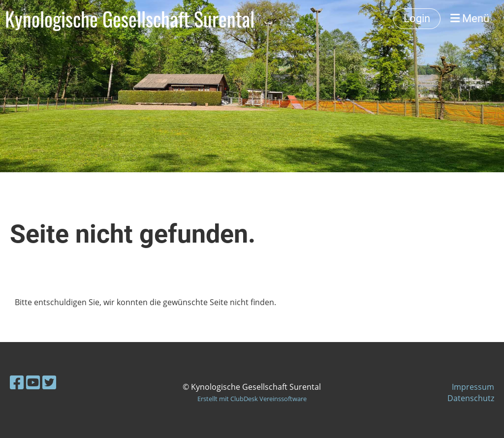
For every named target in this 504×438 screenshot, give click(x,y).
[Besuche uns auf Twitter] (49, 382)
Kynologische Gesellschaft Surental (130, 19)
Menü (470, 18)
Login (417, 18)
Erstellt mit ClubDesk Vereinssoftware (252, 399)
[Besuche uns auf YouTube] (33, 382)
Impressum (473, 387)
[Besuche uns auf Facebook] (17, 382)
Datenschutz (471, 398)
